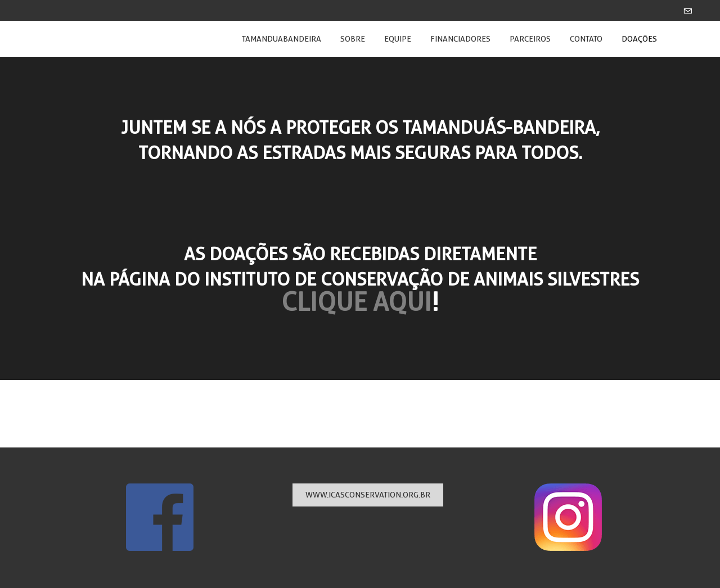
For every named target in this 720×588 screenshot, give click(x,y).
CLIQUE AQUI (356, 302)
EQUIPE (398, 39)
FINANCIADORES (460, 39)
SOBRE (353, 39)
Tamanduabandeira (282, 39)
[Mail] (688, 10)
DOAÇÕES (639, 39)
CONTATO (586, 39)
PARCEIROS (530, 39)
